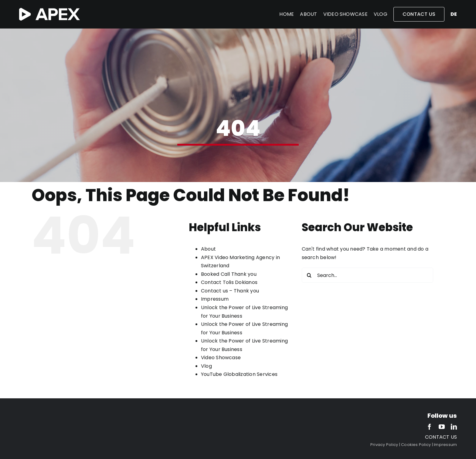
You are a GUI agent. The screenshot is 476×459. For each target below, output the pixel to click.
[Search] (309, 275)
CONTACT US (441, 437)
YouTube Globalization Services (239, 374)
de (454, 14)
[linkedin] (454, 427)
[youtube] (442, 427)
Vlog (206, 366)
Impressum (215, 299)
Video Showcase (221, 358)
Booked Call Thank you (229, 274)
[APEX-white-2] (49, 10)
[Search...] (367, 275)
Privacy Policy (384, 445)
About (208, 249)
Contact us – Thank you (230, 291)
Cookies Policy (416, 445)
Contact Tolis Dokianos (229, 282)
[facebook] (430, 427)
